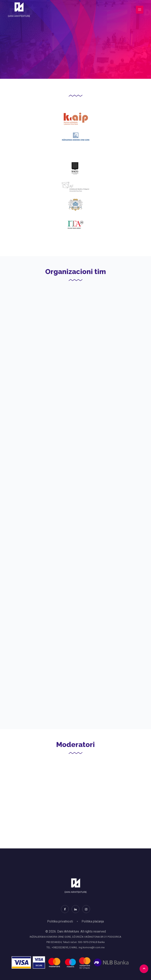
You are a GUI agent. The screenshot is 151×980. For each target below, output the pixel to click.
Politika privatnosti (60, 921)
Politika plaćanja (93, 921)
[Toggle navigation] (140, 10)
